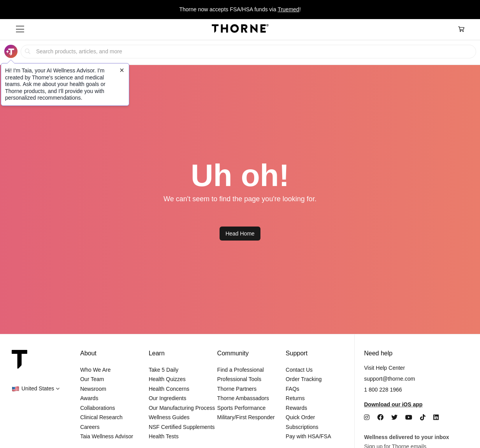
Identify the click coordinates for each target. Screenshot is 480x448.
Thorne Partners (237, 389)
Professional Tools (239, 379)
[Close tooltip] (122, 70)
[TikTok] (423, 417)
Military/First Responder (246, 417)
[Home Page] (240, 30)
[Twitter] (394, 417)
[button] (20, 29)
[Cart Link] (461, 29)
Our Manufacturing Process (182, 408)
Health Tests (164, 436)
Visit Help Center (384, 368)
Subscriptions (302, 427)
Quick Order (300, 417)
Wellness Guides (169, 417)
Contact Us (299, 370)
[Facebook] (380, 417)
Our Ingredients (168, 398)
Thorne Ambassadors (243, 398)
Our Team (92, 379)
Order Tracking (304, 379)
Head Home (240, 234)
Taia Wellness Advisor (107, 436)
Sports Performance (242, 408)
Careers (90, 427)
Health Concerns (169, 389)
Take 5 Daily (164, 370)
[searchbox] (248, 52)
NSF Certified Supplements (182, 427)
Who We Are (95, 370)
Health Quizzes (167, 379)
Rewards (296, 408)
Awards (89, 398)
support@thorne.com (389, 379)
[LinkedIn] (436, 417)
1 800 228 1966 (383, 390)
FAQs (293, 389)
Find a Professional (241, 370)
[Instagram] (367, 417)
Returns (295, 398)
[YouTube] (409, 417)
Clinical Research (101, 417)
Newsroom (93, 389)
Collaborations (98, 408)
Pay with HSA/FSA (309, 436)
